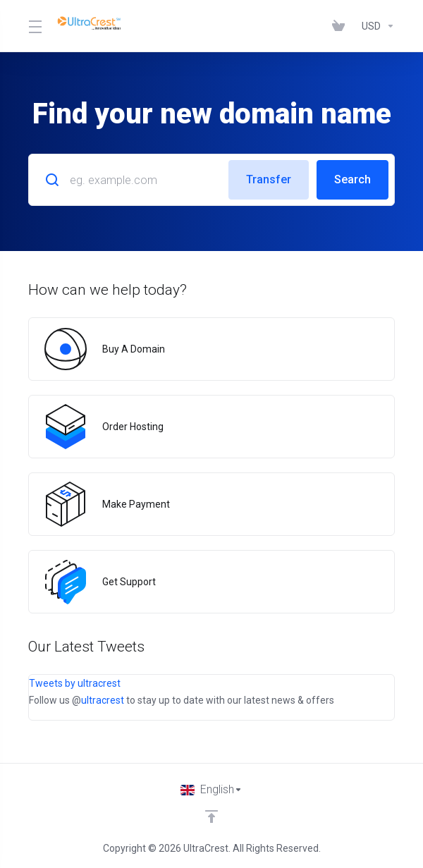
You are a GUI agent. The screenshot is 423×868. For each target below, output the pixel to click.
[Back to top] (211, 817)
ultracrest (103, 700)
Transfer (269, 179)
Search (352, 179)
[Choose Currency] (375, 26)
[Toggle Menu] (34, 26)
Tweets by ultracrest (75, 683)
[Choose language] (211, 790)
